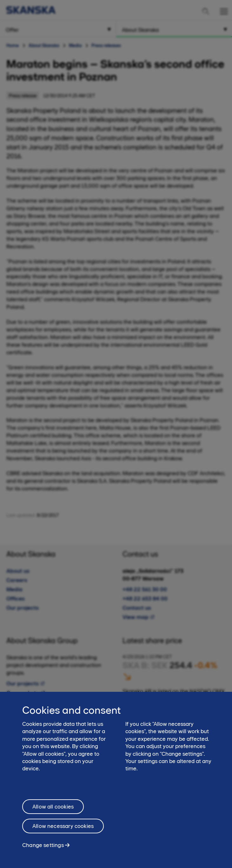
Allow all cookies (53, 812)
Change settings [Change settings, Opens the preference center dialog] (43, 850)
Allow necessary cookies (63, 831)
